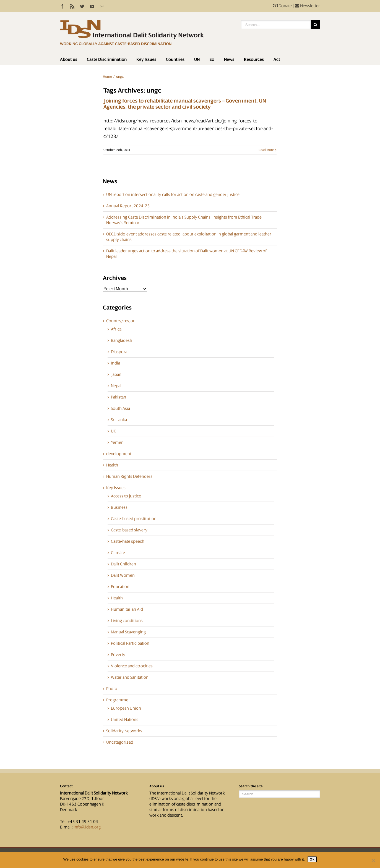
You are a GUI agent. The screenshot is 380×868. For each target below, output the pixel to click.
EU (212, 59)
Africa (116, 329)
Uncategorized (120, 742)
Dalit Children (123, 564)
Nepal (116, 386)
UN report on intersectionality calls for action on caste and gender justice (173, 195)
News (229, 59)
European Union (126, 708)
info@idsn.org (87, 827)
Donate (282, 6)
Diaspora (119, 352)
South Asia (120, 408)
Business (119, 507)
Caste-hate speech (128, 541)
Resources (254, 59)
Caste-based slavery (129, 530)
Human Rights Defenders (129, 476)
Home (107, 77)
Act (277, 59)
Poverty (118, 655)
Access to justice (126, 496)
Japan (116, 374)
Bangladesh (122, 340)
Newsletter (307, 6)
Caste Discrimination (107, 59)
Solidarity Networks (124, 731)
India (115, 363)
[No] (373, 860)
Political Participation (130, 643)
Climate (118, 553)
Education (120, 587)
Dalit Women (123, 575)
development (119, 454)
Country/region (121, 321)
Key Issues (146, 59)
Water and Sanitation (130, 677)
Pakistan (119, 397)
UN (197, 59)
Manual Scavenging (128, 632)
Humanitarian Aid (127, 609)
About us (69, 59)
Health (112, 465)
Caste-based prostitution (134, 519)
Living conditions (127, 621)
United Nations (125, 720)
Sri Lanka (119, 420)
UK (114, 431)
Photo (112, 689)
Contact (66, 786)
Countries (175, 59)
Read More (266, 150)
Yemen (117, 442)
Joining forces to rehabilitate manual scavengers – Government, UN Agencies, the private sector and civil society (185, 104)
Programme (117, 700)
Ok (312, 859)
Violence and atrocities (132, 666)
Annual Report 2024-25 (128, 206)
